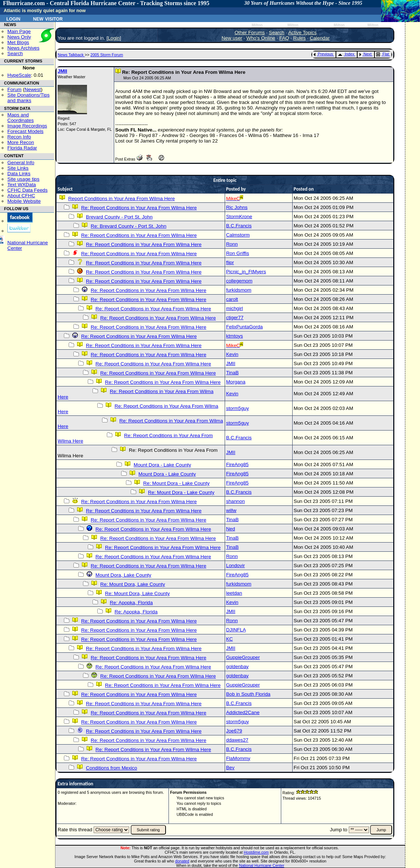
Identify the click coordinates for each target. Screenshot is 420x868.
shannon (236, 501)
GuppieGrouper (243, 657)
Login (13, 18)
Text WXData (22, 185)
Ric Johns (237, 207)
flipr (230, 262)
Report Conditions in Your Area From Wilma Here (122, 199)
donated (182, 861)
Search (15, 53)
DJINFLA (236, 630)
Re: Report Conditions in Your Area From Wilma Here (139, 208)
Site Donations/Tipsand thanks (28, 98)
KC (230, 639)
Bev (230, 768)
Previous (323, 54)
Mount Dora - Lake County (162, 465)
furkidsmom (239, 290)
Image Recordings (27, 126)
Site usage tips (23, 179)
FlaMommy (238, 758)
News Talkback (71, 55)
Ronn (232, 244)
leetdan (234, 593)
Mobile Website (24, 201)
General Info (21, 163)
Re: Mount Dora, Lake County (133, 584)
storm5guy (238, 408)
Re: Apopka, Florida (131, 603)
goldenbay (238, 667)
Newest (33, 89)
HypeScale (19, 75)
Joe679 (234, 731)
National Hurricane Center (262, 865)
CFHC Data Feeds (28, 190)
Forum (15, 89)
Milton (257, 25)
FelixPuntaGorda (245, 327)
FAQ (284, 38)
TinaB (232, 373)
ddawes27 (237, 740)
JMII (62, 71)
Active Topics (303, 33)
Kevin (232, 354)
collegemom (239, 281)
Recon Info (19, 137)
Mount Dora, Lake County (123, 575)
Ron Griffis (238, 253)
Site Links (18, 168)
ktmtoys (235, 336)
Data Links (19, 174)
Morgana (236, 382)
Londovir (236, 566)
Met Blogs (18, 42)
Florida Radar (22, 148)
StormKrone (239, 217)
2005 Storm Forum (107, 55)
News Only (19, 37)
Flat (383, 54)
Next (365, 54)
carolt (232, 299)
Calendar (320, 38)
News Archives (23, 48)
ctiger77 (235, 318)
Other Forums (250, 33)
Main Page (19, 31)
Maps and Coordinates (21, 118)
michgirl (235, 308)
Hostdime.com (256, 852)
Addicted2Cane (243, 712)
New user (232, 38)
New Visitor (48, 18)
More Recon (21, 142)
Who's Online (261, 38)
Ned (231, 529)
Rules (300, 38)
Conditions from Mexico (111, 768)
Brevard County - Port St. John (119, 217)
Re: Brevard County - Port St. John (128, 226)
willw (231, 510)
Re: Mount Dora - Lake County (176, 483)
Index (346, 54)
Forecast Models (26, 131)
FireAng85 (238, 464)
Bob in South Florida (248, 694)
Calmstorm (238, 235)
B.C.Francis (239, 226)
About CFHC (21, 196)
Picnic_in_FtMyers (246, 272)
